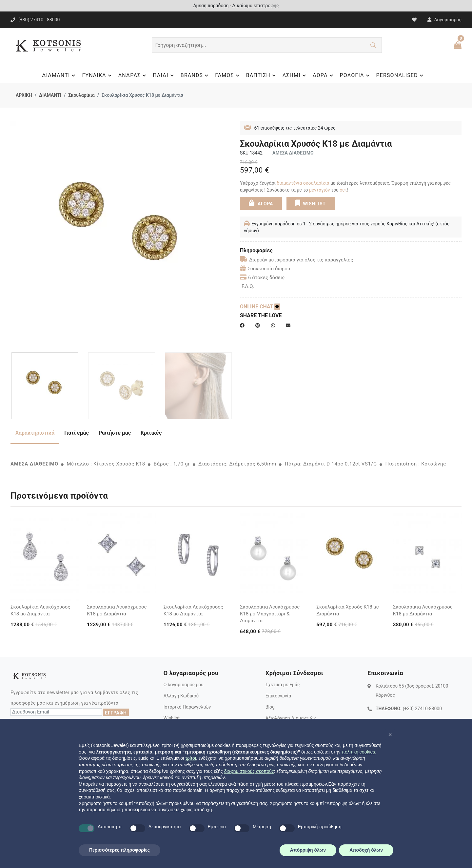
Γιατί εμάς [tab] (77, 433)
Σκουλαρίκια (81, 95)
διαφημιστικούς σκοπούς (249, 771)
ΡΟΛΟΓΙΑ (356, 75)
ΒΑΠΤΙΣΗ (262, 75)
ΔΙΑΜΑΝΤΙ (59, 75)
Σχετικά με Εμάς (283, 685)
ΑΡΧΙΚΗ (24, 95)
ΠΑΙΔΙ (164, 75)
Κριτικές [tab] (151, 433)
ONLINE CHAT (260, 307)
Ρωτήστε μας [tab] (115, 433)
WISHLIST (310, 203)
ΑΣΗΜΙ (295, 75)
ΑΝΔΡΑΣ (133, 75)
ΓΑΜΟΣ (228, 75)
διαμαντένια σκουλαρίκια (303, 183)
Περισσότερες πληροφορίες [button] (119, 850)
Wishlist (172, 718)
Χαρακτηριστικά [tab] (35, 433)
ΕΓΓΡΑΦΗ (116, 713)
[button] (390, 734)
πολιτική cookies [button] (358, 752)
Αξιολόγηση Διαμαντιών (291, 718)
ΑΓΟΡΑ (261, 203)
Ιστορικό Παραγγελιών (187, 707)
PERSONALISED (401, 75)
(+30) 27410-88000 (422, 709)
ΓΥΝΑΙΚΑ (98, 75)
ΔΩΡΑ (324, 75)
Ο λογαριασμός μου (184, 685)
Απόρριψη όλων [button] (308, 850)
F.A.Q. (248, 286)
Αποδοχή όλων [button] (366, 850)
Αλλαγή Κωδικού (181, 696)
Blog (270, 707)
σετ (343, 190)
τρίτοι (191, 758)
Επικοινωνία (278, 696)
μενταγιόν (320, 190)
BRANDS (195, 75)
